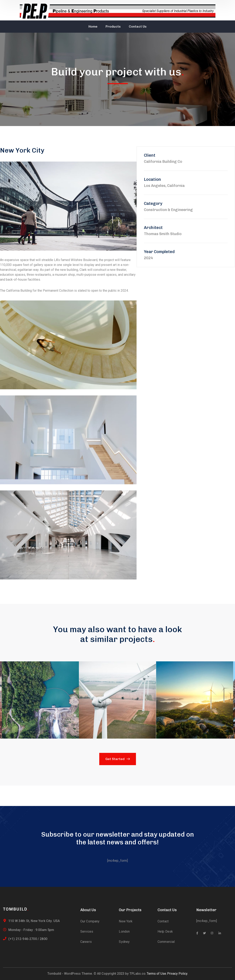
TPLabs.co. (138, 974)
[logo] (16, 909)
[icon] (197, 933)
